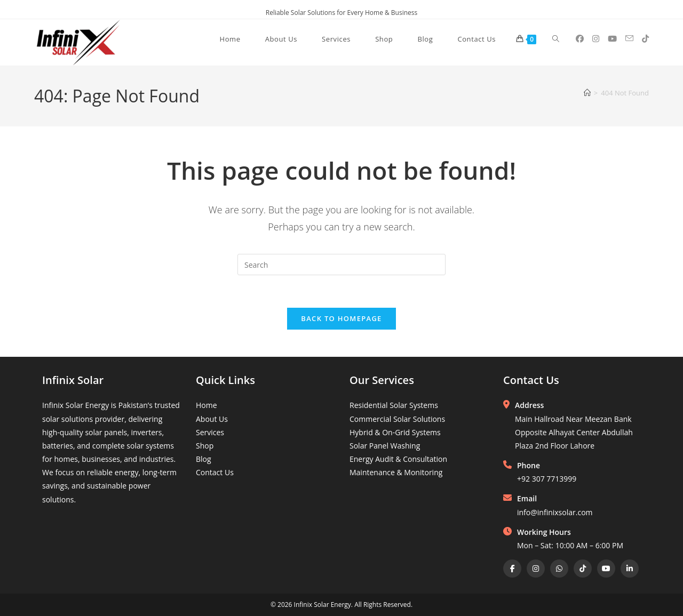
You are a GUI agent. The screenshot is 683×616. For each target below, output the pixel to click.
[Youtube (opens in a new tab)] (612, 39)
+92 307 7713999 (547, 479)
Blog (204, 459)
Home (207, 405)
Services (210, 432)
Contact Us (215, 472)
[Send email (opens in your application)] (629, 38)
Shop (205, 446)
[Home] (587, 93)
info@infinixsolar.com (555, 512)
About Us (212, 419)
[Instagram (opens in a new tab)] (596, 39)
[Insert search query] (341, 265)
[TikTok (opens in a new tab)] (645, 39)
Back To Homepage (341, 318)
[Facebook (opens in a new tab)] (580, 39)
